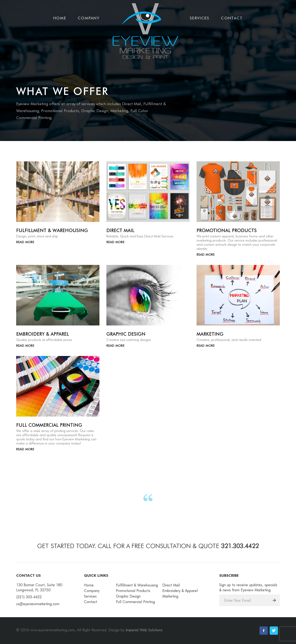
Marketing (170, 596)
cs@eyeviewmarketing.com (38, 604)
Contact (232, 18)
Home (60, 18)
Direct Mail (171, 585)
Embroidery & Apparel (180, 591)
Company (89, 18)
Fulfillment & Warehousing (137, 585)
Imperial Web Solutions (144, 630)
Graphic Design (128, 596)
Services (199, 18)
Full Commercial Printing (135, 602)
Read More (25, 242)
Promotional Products (133, 591)
